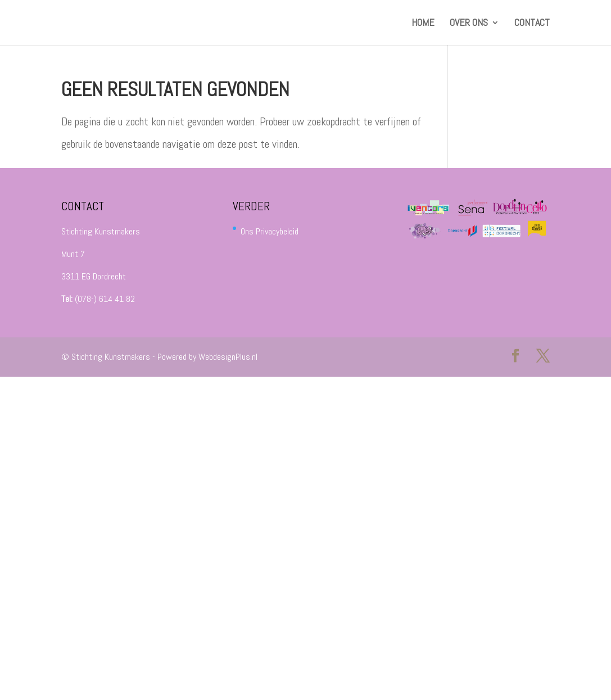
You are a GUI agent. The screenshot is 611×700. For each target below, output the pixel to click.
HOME (423, 24)
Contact (532, 24)
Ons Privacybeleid (270, 231)
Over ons (469, 24)
